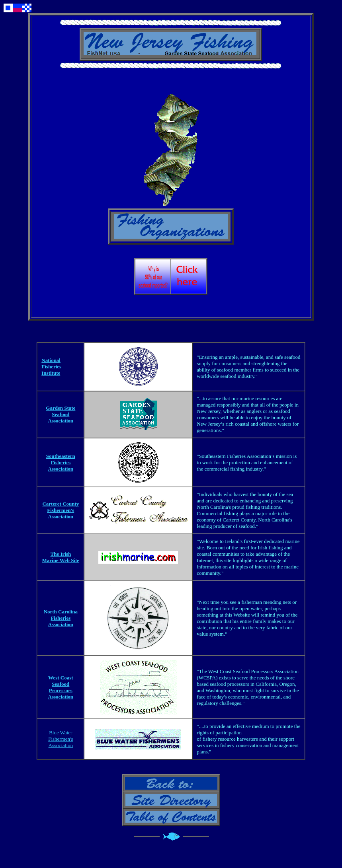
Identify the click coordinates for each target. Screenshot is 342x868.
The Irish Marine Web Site (61, 557)
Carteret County (61, 504)
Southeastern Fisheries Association (61, 462)
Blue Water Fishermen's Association (61, 739)
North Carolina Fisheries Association (61, 618)
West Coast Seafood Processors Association (61, 687)
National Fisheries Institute (51, 367)
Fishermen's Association (61, 513)
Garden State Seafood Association (61, 414)
